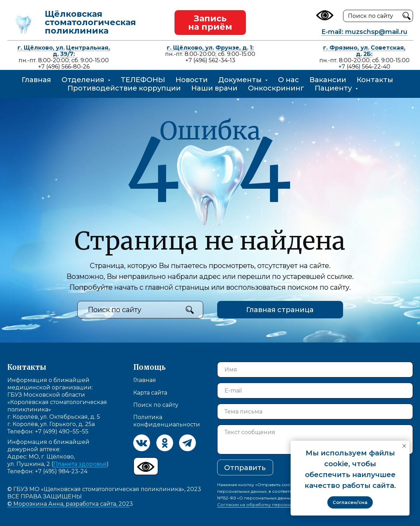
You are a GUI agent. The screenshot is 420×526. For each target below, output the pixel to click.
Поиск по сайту (156, 405)
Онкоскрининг (276, 88)
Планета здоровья (80, 464)
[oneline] (315, 412)
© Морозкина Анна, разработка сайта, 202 (68, 504)
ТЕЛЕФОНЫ (143, 80)
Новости (192, 80)
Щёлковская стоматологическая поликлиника (90, 22)
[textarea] (315, 439)
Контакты (375, 80)
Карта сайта (150, 393)
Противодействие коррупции (124, 88)
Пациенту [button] (334, 88)
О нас (289, 80)
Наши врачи (214, 88)
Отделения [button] (84, 80)
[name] (315, 370)
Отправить (245, 468)
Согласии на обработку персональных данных (269, 505)
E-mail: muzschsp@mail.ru (364, 32)
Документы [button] (241, 80)
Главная (36, 80)
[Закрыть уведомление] (404, 446)
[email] (315, 391)
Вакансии (328, 80)
